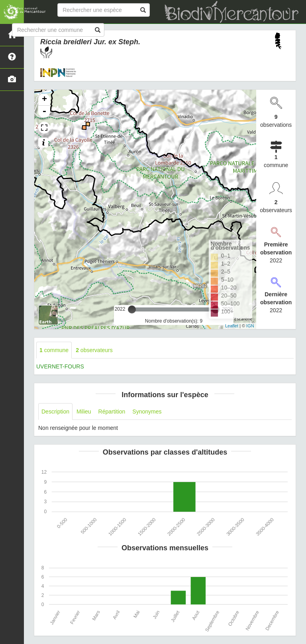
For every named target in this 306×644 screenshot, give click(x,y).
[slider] (132, 309)
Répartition (112, 412)
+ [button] (44, 100)
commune (54, 350)
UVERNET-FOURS (60, 366)
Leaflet (232, 326)
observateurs (94, 350)
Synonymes (147, 412)
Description (55, 412)
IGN (250, 326)
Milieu (84, 412)
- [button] (44, 112)
